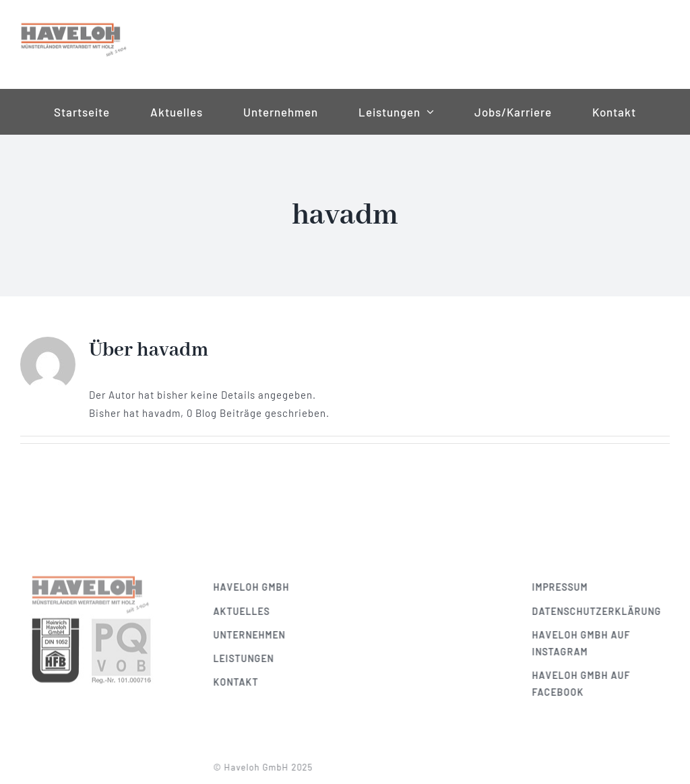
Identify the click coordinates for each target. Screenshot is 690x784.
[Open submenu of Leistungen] (427, 112)
